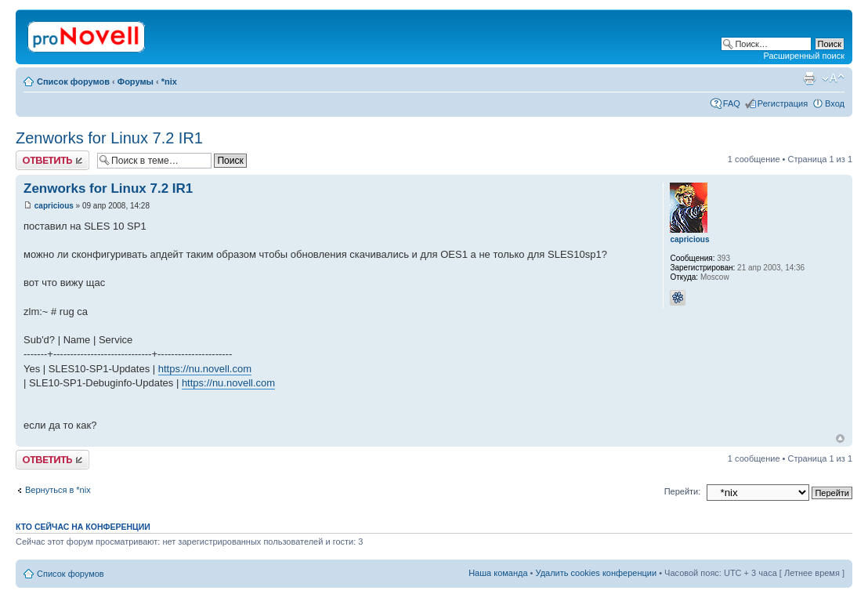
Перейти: (683, 491)
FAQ (732, 103)
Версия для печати (809, 78)
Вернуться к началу (840, 438)
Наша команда (498, 573)
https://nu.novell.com (205, 369)
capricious (54, 206)
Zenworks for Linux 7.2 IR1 (109, 138)
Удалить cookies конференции (597, 573)
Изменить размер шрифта (833, 78)
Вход (835, 103)
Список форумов (73, 82)
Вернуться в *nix (58, 490)
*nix (169, 82)
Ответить (52, 160)
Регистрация (783, 103)
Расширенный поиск (804, 56)
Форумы (136, 82)
